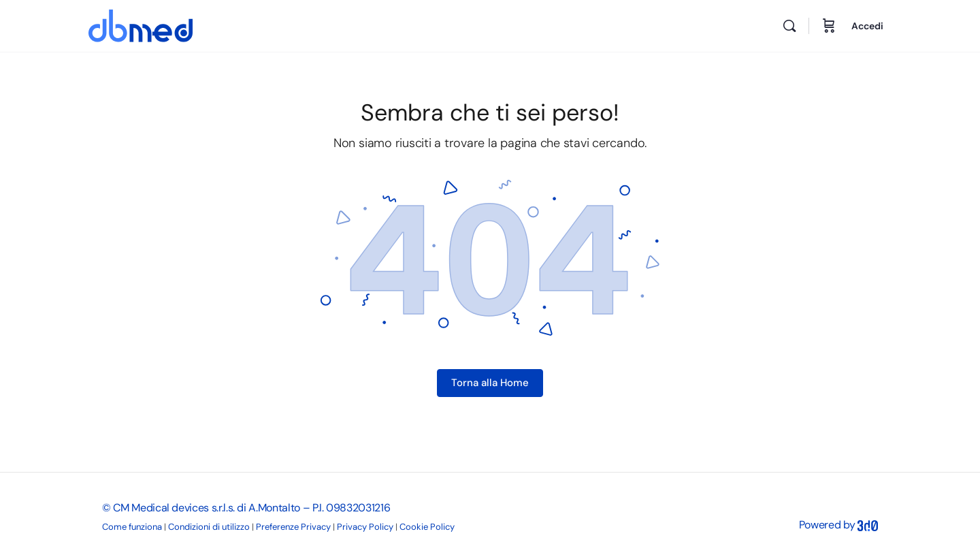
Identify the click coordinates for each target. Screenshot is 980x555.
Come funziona (132, 527)
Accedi (867, 26)
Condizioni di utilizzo (209, 527)
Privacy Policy (365, 527)
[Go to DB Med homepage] (141, 24)
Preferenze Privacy (293, 527)
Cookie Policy (427, 527)
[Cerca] (789, 26)
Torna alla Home (490, 383)
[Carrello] (829, 26)
